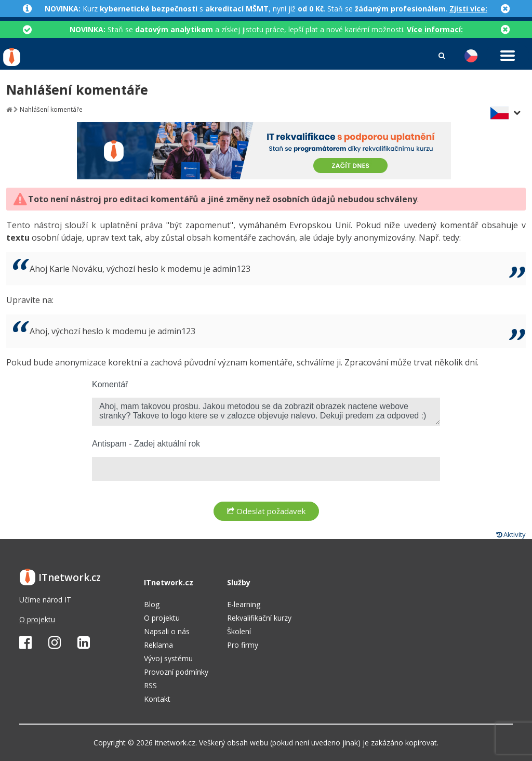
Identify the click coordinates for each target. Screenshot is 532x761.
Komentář (110, 384)
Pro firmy (243, 645)
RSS (150, 685)
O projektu (37, 619)
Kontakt (157, 699)
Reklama (158, 645)
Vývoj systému (168, 658)
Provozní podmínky (176, 672)
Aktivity (511, 534)
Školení (239, 631)
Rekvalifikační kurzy (259, 618)
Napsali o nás (167, 631)
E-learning (244, 604)
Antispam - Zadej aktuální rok (146, 444)
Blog (152, 604)
